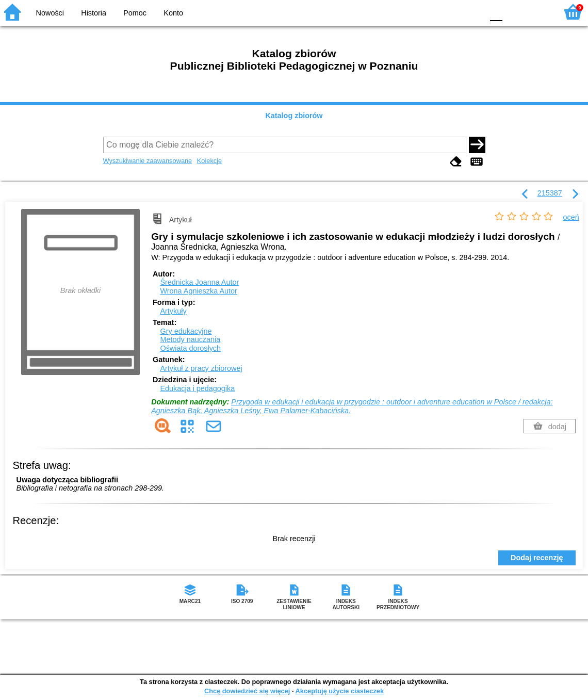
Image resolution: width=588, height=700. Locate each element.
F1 (514, 12)
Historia (94, 13)
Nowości (50, 13)
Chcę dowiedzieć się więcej (247, 691)
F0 (496, 12)
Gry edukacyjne (186, 331)
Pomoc (135, 13)
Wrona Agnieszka (198, 291)
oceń (571, 217)
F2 (538, 12)
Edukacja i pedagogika (197, 388)
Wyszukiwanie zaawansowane (148, 161)
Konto (173, 13)
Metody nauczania (190, 339)
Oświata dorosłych (190, 348)
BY (472, 12)
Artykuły (173, 311)
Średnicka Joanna (199, 282)
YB (451, 12)
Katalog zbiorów (294, 116)
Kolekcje (209, 161)
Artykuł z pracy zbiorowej (201, 368)
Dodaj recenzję (537, 558)
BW (431, 12)
